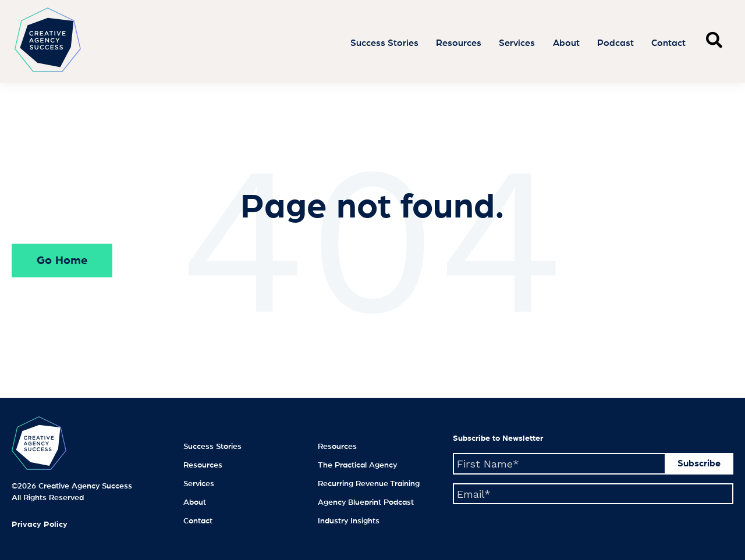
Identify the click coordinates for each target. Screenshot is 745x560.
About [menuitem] (195, 502)
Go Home (62, 261)
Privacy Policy (40, 525)
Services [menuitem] (199, 484)
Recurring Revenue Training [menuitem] (369, 484)
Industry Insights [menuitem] (349, 521)
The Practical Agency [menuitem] (357, 465)
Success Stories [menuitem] (212, 447)
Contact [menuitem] (198, 521)
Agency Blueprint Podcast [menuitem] (366, 502)
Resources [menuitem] (203, 465)
